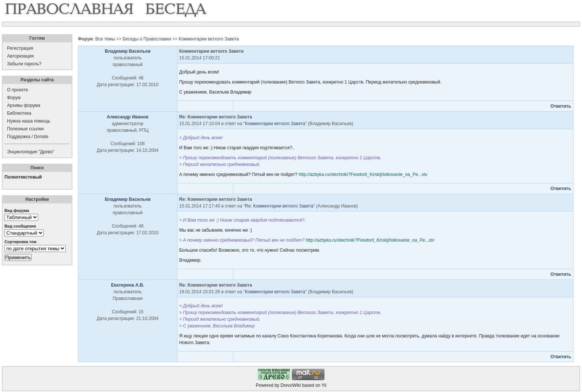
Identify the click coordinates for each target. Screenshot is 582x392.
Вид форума (17, 210)
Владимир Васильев (127, 51)
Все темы (105, 39)
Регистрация (20, 48)
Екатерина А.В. (127, 285)
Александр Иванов (128, 117)
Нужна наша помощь (29, 121)
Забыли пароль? (24, 64)
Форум (14, 98)
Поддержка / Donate (28, 137)
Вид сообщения (20, 226)
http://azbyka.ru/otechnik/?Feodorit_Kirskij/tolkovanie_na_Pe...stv (363, 174)
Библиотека (19, 113)
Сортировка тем (20, 242)
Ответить (561, 106)
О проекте (18, 90)
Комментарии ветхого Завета (209, 39)
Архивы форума (24, 105)
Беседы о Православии (147, 39)
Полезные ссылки (25, 129)
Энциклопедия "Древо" (31, 152)
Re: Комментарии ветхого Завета (279, 206)
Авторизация (20, 56)
